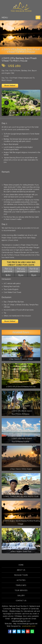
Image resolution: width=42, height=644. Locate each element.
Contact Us (21, 601)
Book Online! (10, 86)
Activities (21, 580)
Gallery (21, 596)
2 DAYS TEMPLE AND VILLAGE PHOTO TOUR (21, 496)
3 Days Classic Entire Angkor (21, 469)
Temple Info (21, 585)
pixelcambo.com (29, 626)
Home (21, 565)
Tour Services (21, 590)
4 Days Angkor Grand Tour (21, 551)
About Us (21, 570)
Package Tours (21, 575)
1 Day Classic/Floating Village (21, 359)
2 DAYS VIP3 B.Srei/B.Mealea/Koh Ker (21, 387)
